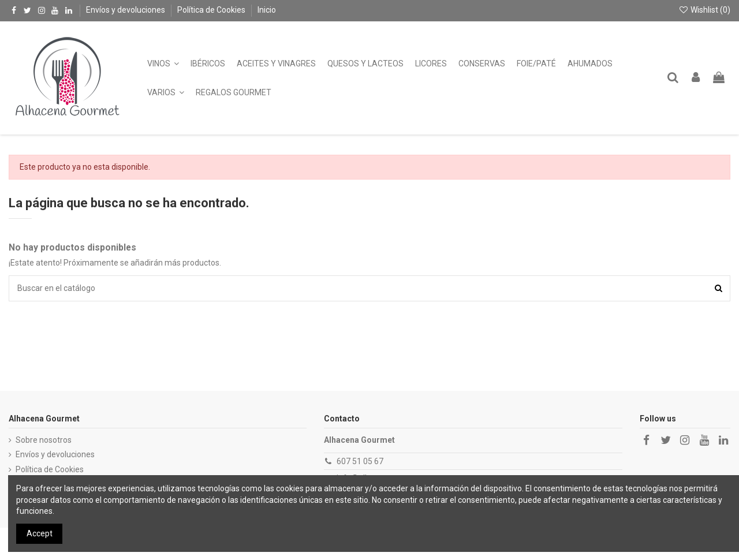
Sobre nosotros (44, 440)
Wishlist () (704, 10)
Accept (40, 533)
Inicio (267, 10)
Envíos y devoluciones (126, 10)
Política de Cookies (212, 10)
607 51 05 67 (360, 461)
